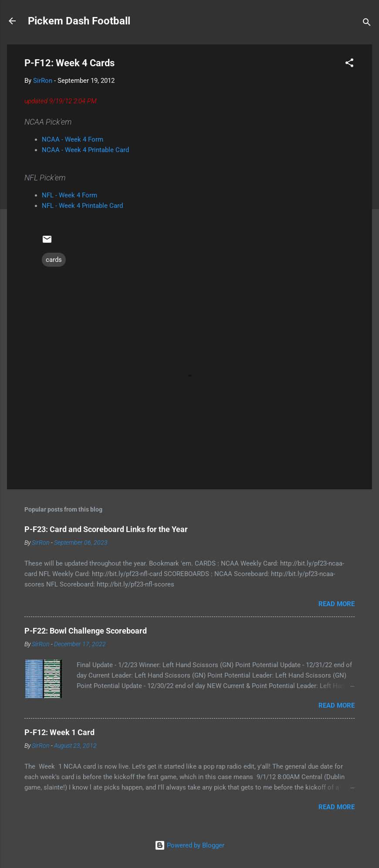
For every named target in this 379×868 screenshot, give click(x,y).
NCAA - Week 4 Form (73, 139)
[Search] (367, 24)
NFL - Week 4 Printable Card (82, 206)
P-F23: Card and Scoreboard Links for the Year (106, 529)
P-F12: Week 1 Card (59, 732)
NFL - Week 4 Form (69, 195)
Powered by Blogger (189, 845)
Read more (337, 604)
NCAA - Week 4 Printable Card (85, 150)
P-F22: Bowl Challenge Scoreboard (86, 631)
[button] (349, 64)
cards (54, 260)
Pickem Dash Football (79, 21)
